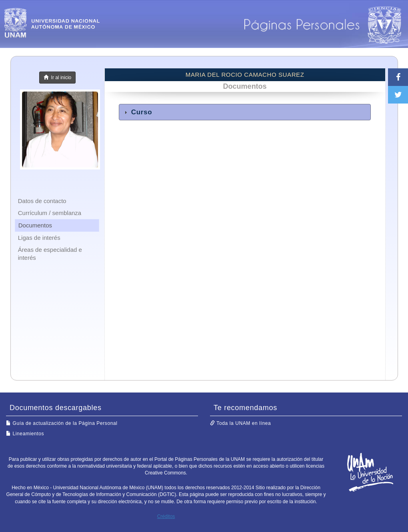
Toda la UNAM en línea (240, 423)
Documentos (35, 225)
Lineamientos (25, 434)
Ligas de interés (39, 238)
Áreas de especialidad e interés (50, 254)
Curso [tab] (137, 112)
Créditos (166, 516)
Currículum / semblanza (50, 213)
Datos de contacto (42, 201)
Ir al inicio (57, 78)
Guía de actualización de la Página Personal (62, 423)
